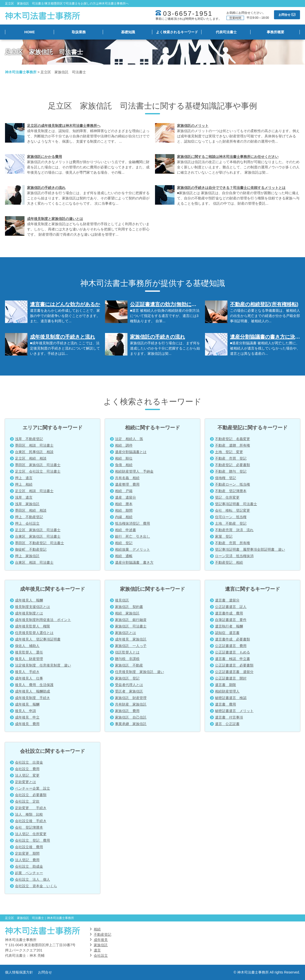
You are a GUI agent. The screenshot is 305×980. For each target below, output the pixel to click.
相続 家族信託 (127, 613)
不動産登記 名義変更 (232, 439)
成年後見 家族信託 (131, 639)
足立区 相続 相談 (31, 458)
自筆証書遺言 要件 (231, 620)
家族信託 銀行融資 (131, 620)
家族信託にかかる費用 (44, 157)
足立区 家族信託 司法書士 (38, 530)
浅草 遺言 (24, 497)
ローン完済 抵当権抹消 (234, 556)
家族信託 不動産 (129, 665)
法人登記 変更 (27, 775)
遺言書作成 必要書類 (232, 639)
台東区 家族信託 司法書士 (38, 536)
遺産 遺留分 (125, 497)
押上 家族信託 (27, 556)
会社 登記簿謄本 (29, 827)
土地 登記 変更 (229, 452)
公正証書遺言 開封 (231, 678)
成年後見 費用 (27, 724)
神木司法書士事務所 (21, 72)
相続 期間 (124, 510)
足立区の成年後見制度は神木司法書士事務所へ (64, 126)
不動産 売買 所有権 (232, 543)
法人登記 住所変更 (31, 834)
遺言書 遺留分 (227, 600)
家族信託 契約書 (129, 607)
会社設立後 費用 (29, 847)
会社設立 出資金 (29, 762)
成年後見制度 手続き (32, 698)
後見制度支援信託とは (32, 607)
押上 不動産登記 (29, 517)
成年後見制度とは (29, 613)
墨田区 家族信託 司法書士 (38, 465)
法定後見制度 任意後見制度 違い (43, 665)
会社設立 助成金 (29, 866)
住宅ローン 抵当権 (231, 517)
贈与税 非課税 (127, 659)
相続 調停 (124, 445)
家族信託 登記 (127, 678)
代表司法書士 (226, 32)
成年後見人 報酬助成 (32, 691)
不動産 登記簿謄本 (231, 491)
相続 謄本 (124, 504)
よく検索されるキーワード (177, 32)
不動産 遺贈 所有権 (232, 445)
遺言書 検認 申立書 (232, 659)
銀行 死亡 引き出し (132, 536)
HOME (29, 32)
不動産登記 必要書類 (232, 465)
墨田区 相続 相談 (31, 510)
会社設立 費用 (27, 769)
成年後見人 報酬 (29, 600)
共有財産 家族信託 (131, 704)
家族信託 (101, 945)
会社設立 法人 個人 (32, 879)
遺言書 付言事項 (229, 717)
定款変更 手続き (31, 808)
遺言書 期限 (225, 685)
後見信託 (122, 600)
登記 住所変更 (227, 497)
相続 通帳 (124, 556)
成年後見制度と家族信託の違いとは (55, 219)
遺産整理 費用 (127, 484)
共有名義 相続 (127, 478)
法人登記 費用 (27, 860)
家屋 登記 (224, 536)
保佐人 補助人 (27, 646)
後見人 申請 (25, 711)
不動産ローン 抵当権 (232, 484)
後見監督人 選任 (29, 652)
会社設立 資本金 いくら (36, 886)
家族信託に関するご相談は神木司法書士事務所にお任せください (228, 157)
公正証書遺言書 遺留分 (234, 672)
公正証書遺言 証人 (231, 607)
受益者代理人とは (129, 685)
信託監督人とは (127, 652)
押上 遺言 (24, 478)
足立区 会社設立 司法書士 (38, 471)
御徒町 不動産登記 (31, 549)
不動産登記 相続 (229, 562)
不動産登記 (102, 934)
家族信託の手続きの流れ (46, 188)
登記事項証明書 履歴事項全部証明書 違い (250, 549)
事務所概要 (275, 32)
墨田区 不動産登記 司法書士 (39, 543)
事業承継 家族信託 (131, 724)
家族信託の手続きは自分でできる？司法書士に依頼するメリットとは (231, 188)
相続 (97, 929)
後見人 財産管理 (29, 659)
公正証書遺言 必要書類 (234, 665)
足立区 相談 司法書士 (34, 491)
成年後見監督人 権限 (32, 626)
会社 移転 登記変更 (232, 510)
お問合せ (45, 972)
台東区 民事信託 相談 (34, 452)
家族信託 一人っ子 (131, 646)
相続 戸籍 (124, 491)
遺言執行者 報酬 (229, 626)
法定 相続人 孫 (129, 439)
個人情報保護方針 (19, 972)
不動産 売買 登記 (231, 458)
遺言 (97, 950)
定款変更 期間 (27, 853)
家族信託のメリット (193, 126)
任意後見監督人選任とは (34, 633)
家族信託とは (125, 633)
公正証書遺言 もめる (232, 652)
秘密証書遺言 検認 (231, 698)
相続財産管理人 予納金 (134, 471)
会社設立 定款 (27, 801)
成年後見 (101, 940)
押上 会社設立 (27, 523)
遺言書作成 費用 (229, 613)
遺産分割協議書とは (131, 452)
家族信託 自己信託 (131, 717)
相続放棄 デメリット (132, 549)
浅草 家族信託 (27, 504)
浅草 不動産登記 (29, 439)
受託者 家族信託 (129, 691)
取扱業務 (79, 32)
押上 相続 (24, 484)
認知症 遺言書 (227, 633)
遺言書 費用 (225, 704)
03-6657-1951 (188, 14)
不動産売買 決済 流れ (234, 530)
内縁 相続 (124, 517)
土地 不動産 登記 (231, 523)
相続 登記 (124, 543)
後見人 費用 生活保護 (34, 685)
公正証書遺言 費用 (231, 646)
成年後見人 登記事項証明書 (38, 639)
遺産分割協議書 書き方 (134, 562)
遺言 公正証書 (227, 724)
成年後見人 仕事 (29, 678)
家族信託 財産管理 (131, 698)
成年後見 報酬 (27, 704)
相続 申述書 (125, 530)
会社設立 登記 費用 (32, 840)
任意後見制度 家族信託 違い (139, 672)
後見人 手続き (27, 672)
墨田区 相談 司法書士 (34, 445)
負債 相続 (124, 465)
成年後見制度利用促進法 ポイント (43, 620)
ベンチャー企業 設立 (32, 788)
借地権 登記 (225, 478)
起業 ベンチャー (29, 873)
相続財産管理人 (227, 691)
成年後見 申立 (27, 717)
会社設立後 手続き (31, 821)
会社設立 (101, 955)
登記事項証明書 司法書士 (236, 504)
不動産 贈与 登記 (231, 471)
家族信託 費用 (127, 711)
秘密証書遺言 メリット (234, 711)
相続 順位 (124, 458)
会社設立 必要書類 (31, 795)
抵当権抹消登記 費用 (132, 523)
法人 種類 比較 (29, 814)
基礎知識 (128, 32)
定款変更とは (25, 782)
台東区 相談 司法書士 (34, 562)
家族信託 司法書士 (131, 626)
